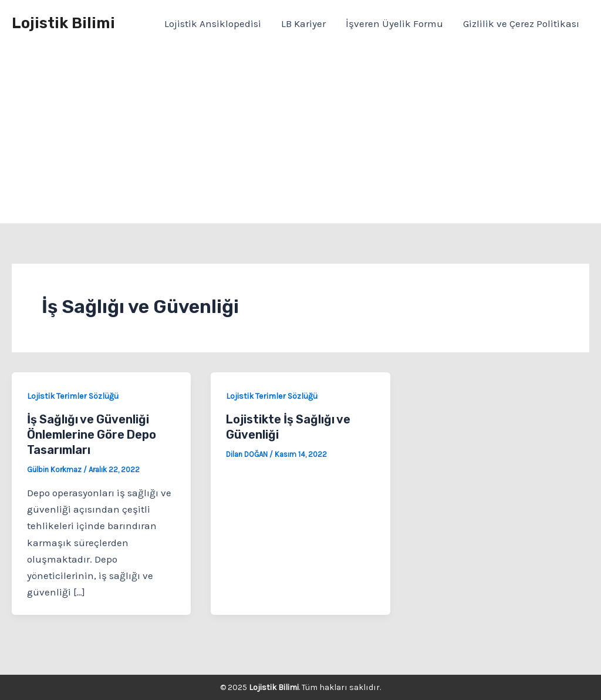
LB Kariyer (303, 23)
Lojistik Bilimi (63, 23)
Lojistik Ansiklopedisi (213, 23)
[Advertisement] (300, 135)
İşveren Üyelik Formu (394, 23)
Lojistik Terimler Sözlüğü (73, 396)
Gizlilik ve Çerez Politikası (521, 23)
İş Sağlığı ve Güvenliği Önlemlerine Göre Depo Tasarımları (92, 435)
